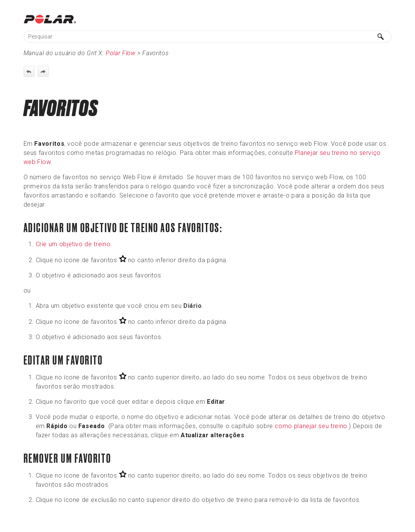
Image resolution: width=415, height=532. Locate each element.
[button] (381, 37)
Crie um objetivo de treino (73, 244)
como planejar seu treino (311, 426)
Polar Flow (121, 53)
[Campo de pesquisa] (208, 37)
